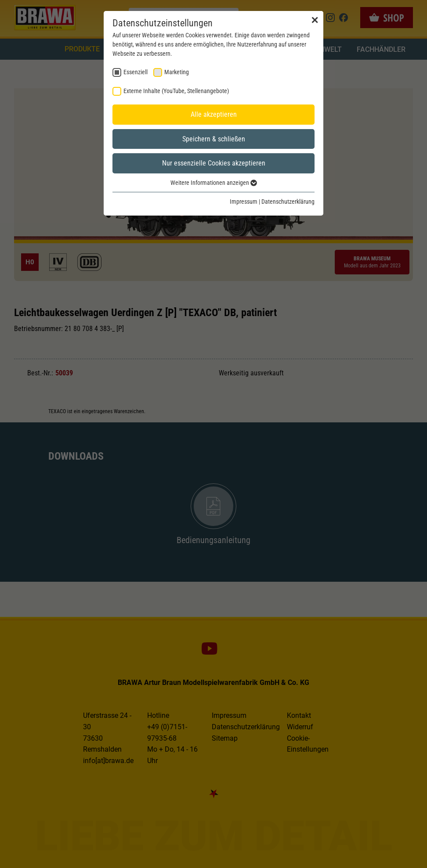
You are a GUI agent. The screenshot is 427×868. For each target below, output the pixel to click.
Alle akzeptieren (214, 114)
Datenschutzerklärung (288, 202)
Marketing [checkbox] (177, 72)
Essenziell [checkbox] (136, 72)
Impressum (244, 202)
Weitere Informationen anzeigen (214, 183)
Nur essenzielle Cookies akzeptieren (214, 163)
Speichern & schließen (214, 139)
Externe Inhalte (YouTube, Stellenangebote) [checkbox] (176, 91)
